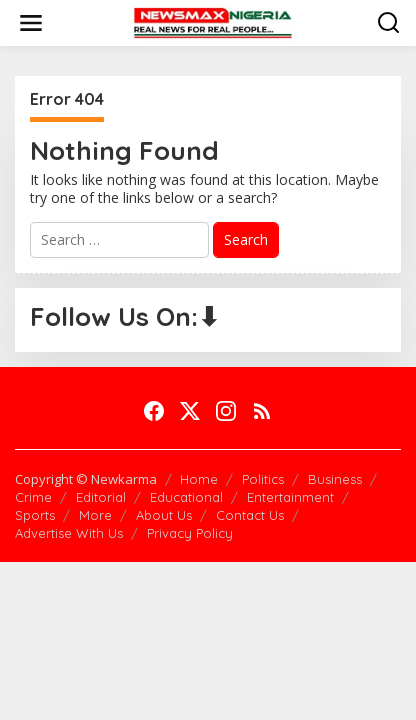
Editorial (101, 497)
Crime (33, 497)
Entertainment (290, 497)
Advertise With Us (69, 533)
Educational (186, 497)
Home (199, 479)
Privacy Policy (190, 533)
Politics (263, 479)
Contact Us (250, 515)
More (95, 515)
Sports (35, 515)
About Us (164, 515)
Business (335, 479)
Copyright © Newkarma (86, 479)
